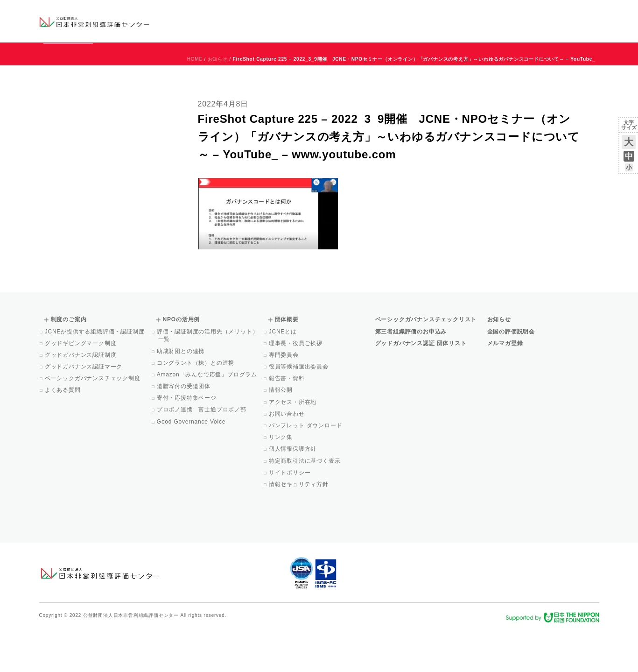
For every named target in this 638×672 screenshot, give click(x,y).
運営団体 (530, 13)
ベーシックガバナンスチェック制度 (93, 421)
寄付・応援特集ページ (187, 440)
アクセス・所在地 (294, 445)
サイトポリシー (291, 515)
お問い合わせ (561, 13)
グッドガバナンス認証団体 (203, 21)
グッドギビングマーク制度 (81, 386)
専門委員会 (284, 397)
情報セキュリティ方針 (299, 527)
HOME (195, 102)
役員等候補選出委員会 (299, 409)
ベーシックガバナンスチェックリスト (289, 21)
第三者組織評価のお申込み (411, 374)
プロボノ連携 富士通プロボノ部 (202, 452)
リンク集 (281, 480)
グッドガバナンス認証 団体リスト (421, 386)
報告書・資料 (287, 421)
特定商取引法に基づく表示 (305, 503)
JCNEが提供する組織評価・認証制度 (95, 374)
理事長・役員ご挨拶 (296, 386)
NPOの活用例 (435, 21)
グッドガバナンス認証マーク (84, 409)
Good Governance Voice (192, 464)
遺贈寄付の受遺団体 (184, 429)
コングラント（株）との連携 (196, 405)
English (590, 13)
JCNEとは (284, 374)
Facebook (490, 28)
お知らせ (504, 13)
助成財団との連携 (182, 394)
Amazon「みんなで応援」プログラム (208, 417)
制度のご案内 (368, 21)
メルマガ (514, 28)
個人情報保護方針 (294, 491)
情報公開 (281, 432)
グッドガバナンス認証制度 (81, 397)
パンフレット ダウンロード (306, 468)
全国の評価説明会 (511, 374)
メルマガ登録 (505, 386)
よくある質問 (63, 432)
